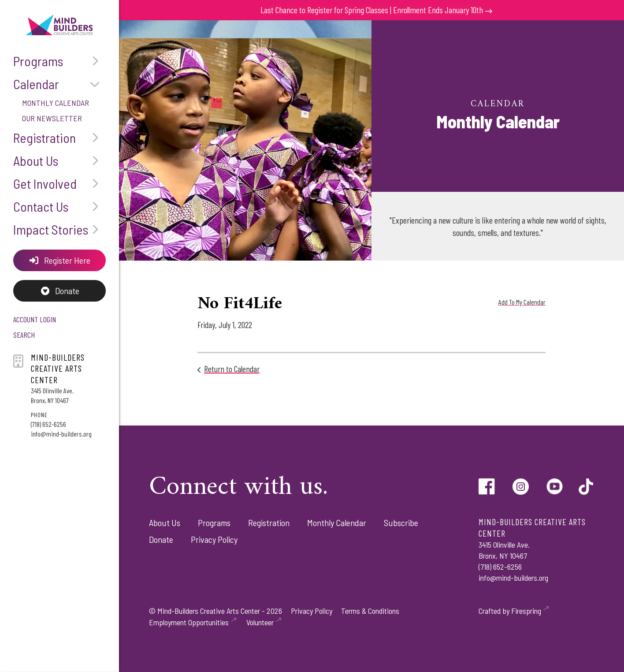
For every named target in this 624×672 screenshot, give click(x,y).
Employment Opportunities (189, 622)
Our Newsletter (52, 118)
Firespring (526, 611)
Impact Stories (59, 229)
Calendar (59, 84)
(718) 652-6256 (48, 424)
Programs (59, 61)
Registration (59, 138)
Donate (59, 291)
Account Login (35, 319)
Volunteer (260, 622)
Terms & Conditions (370, 611)
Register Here (59, 260)
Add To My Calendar (522, 302)
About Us (59, 161)
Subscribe (401, 523)
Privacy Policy (214, 539)
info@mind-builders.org (61, 434)
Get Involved (59, 183)
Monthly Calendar (56, 103)
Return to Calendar (232, 369)
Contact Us (59, 206)
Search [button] (24, 335)
